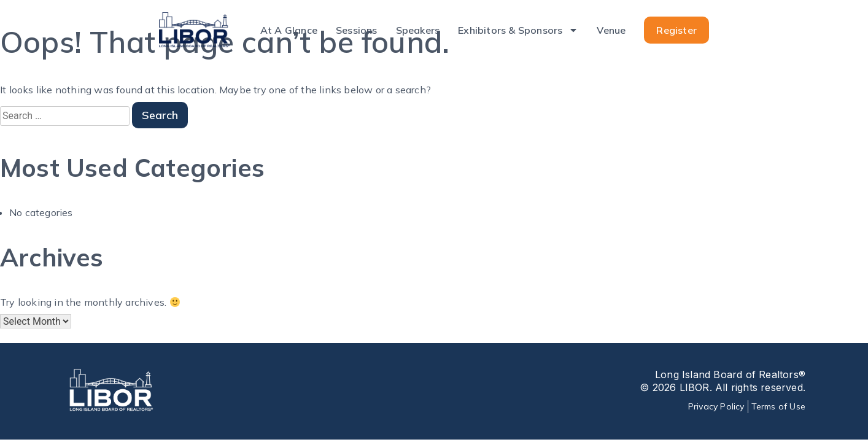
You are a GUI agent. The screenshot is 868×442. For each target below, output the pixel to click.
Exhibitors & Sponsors (518, 30)
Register (676, 30)
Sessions (357, 30)
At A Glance (289, 30)
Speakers (418, 30)
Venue (611, 30)
